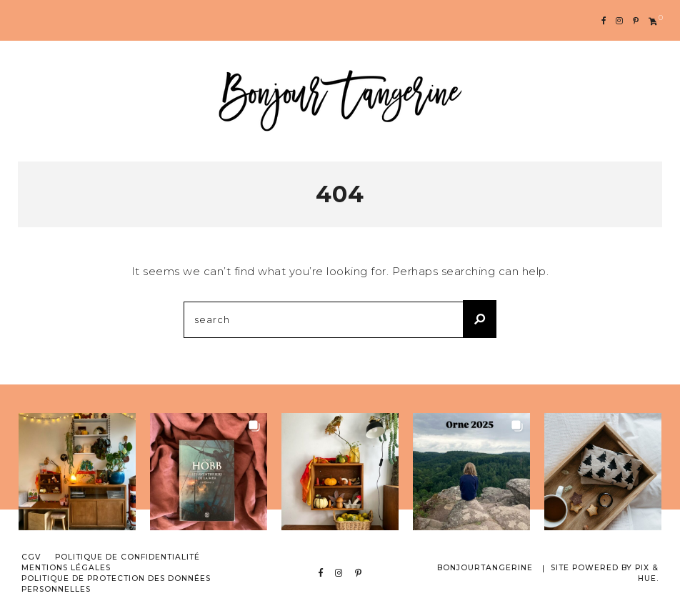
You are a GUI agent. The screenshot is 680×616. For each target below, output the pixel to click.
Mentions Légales (66, 568)
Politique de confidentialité (127, 557)
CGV (31, 557)
